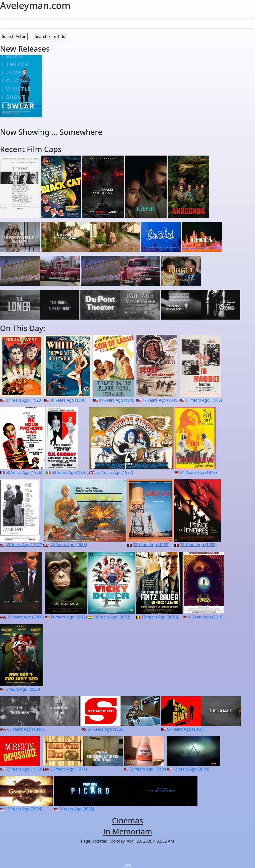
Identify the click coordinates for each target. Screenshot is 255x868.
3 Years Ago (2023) (77, 809)
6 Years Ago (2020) (23, 689)
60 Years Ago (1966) (24, 472)
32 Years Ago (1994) (148, 769)
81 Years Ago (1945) (117, 400)
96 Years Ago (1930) (68, 400)
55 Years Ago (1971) (69, 769)
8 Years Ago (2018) (206, 617)
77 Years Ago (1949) (160, 400)
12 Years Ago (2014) (191, 769)
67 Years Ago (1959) (25, 729)
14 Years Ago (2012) (69, 617)
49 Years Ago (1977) (24, 545)
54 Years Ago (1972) (115, 472)
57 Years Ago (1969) (106, 729)
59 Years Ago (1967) (70, 472)
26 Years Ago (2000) (25, 617)
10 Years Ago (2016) (160, 617)
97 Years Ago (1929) (24, 400)
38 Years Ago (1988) (151, 545)
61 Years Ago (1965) (204, 400)
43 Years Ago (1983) (69, 545)
